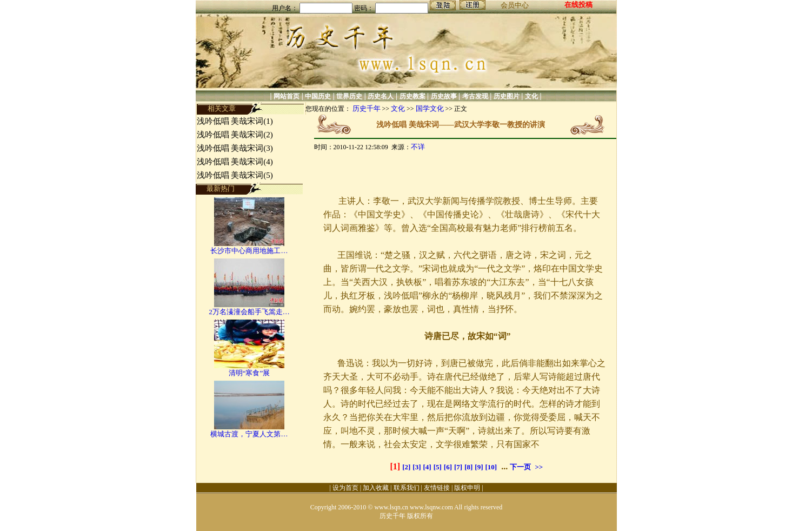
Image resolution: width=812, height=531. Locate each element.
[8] (468, 467)
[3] (417, 467)
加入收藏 (376, 488)
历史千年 (367, 108)
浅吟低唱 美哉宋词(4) (235, 162)
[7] (458, 467)
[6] (448, 467)
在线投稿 (578, 5)
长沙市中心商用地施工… (249, 251)
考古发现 (475, 96)
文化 (531, 96)
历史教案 (412, 96)
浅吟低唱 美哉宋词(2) (235, 135)
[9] (479, 467)
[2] (406, 467)
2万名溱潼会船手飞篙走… (249, 312)
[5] (438, 467)
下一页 (520, 467)
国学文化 (430, 108)
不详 (418, 147)
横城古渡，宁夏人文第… (249, 434)
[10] (491, 467)
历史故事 (444, 96)
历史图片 (507, 96)
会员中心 (515, 5)
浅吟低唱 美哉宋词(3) (235, 148)
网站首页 (287, 96)
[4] (427, 467)
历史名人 (381, 96)
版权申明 (467, 488)
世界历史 (349, 96)
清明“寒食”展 (249, 373)
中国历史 (318, 96)
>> (539, 467)
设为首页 (345, 488)
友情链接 (437, 488)
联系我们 (407, 488)
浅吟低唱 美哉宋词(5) (235, 175)
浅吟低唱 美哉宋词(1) (235, 121)
